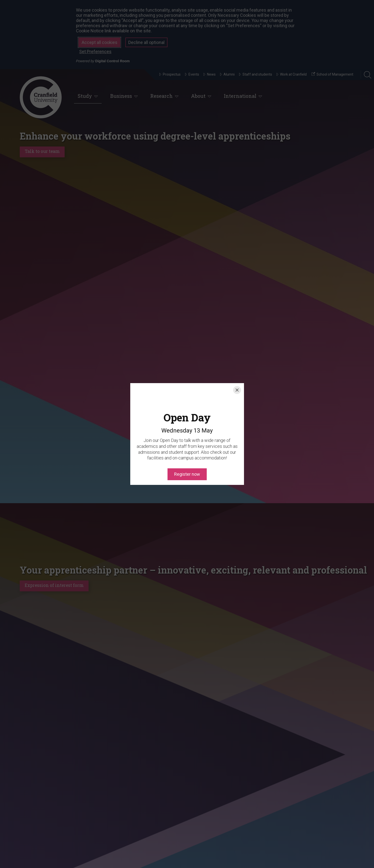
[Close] (237, 374)
